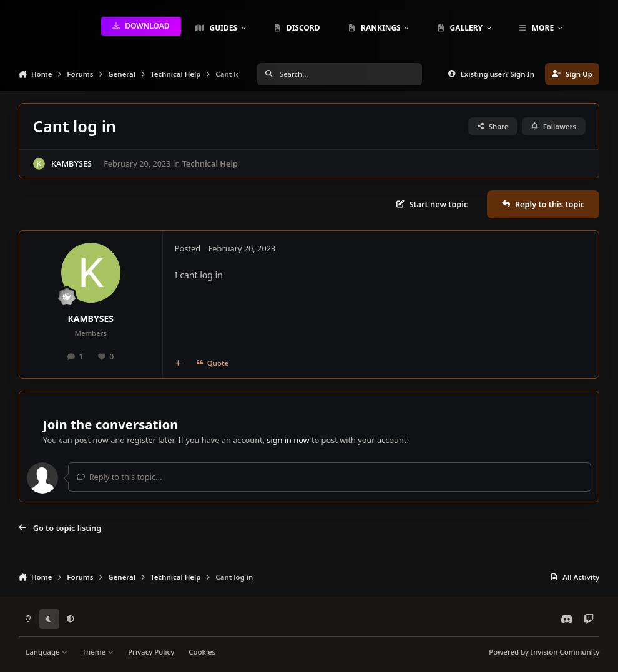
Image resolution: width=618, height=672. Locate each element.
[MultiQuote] (178, 363)
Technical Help (210, 163)
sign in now (288, 440)
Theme (98, 652)
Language (47, 652)
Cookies (202, 652)
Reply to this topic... (120, 477)
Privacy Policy (151, 652)
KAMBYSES (71, 163)
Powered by (544, 652)
